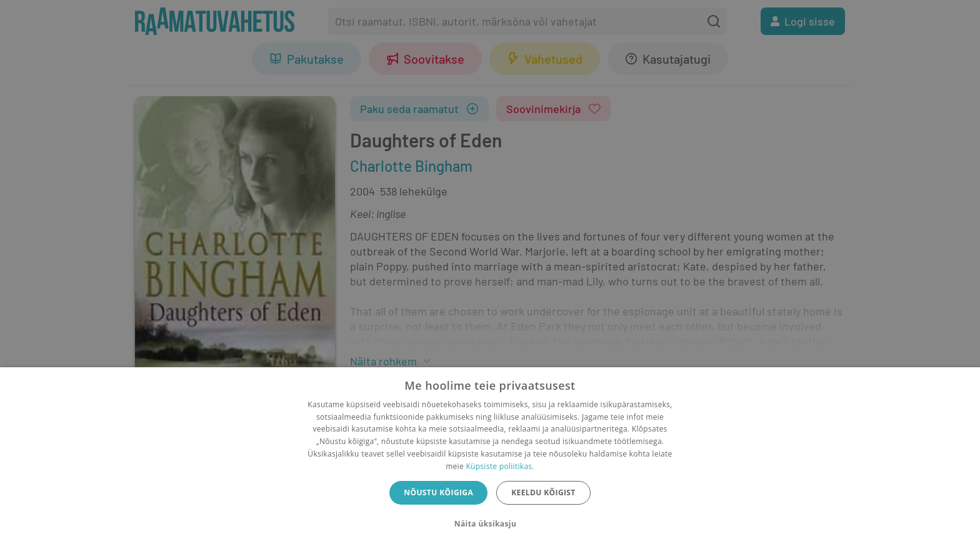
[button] (490, 524)
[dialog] (490, 458)
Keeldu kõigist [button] (543, 492)
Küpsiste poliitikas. (500, 466)
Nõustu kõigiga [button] (438, 492)
